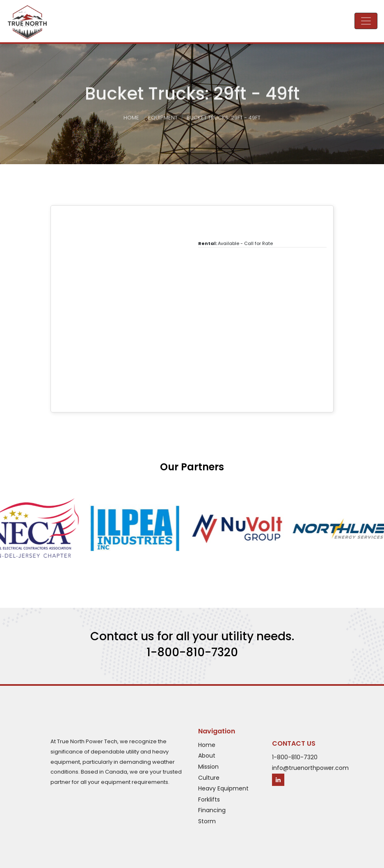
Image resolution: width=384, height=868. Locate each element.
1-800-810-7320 (192, 652)
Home (131, 119)
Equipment (163, 119)
